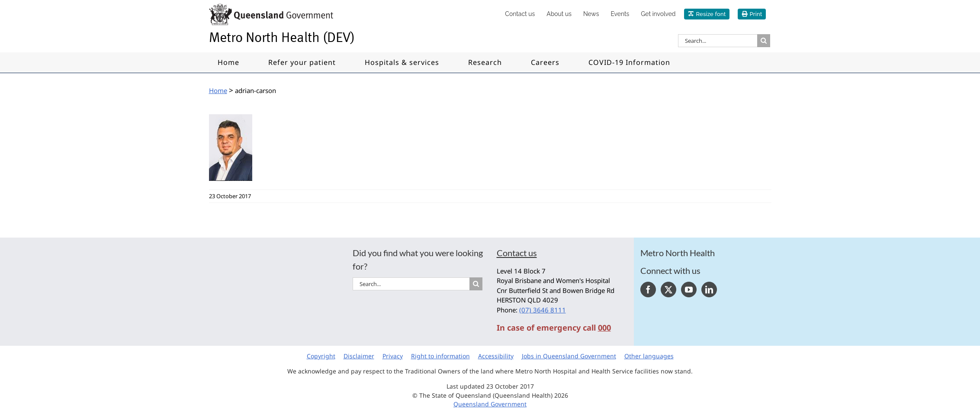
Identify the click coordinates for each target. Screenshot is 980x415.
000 (604, 328)
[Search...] (718, 41)
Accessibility (496, 356)
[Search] (764, 41)
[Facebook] (648, 290)
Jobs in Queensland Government (569, 356)
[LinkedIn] (709, 290)
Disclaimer (359, 356)
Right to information (440, 356)
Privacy (393, 356)
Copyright (321, 356)
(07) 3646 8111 (543, 310)
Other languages (649, 356)
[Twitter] (668, 290)
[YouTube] (689, 290)
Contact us (517, 253)
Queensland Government (490, 404)
